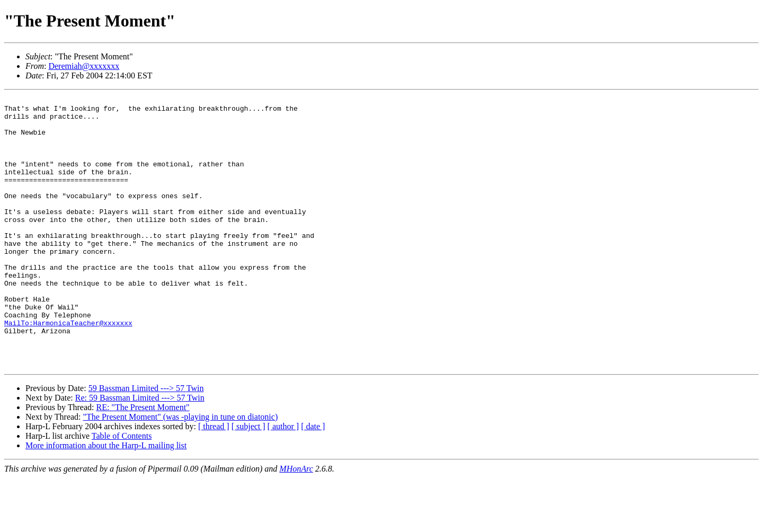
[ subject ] (249, 480)
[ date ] (313, 480)
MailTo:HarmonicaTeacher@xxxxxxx (68, 369)
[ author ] (283, 480)
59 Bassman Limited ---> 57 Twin (146, 442)
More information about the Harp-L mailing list (106, 499)
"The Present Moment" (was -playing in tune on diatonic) (181, 471)
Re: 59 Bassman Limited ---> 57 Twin (140, 452)
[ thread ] (214, 480)
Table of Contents (122, 490)
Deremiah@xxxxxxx (84, 66)
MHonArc (296, 523)
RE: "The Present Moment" (143, 461)
